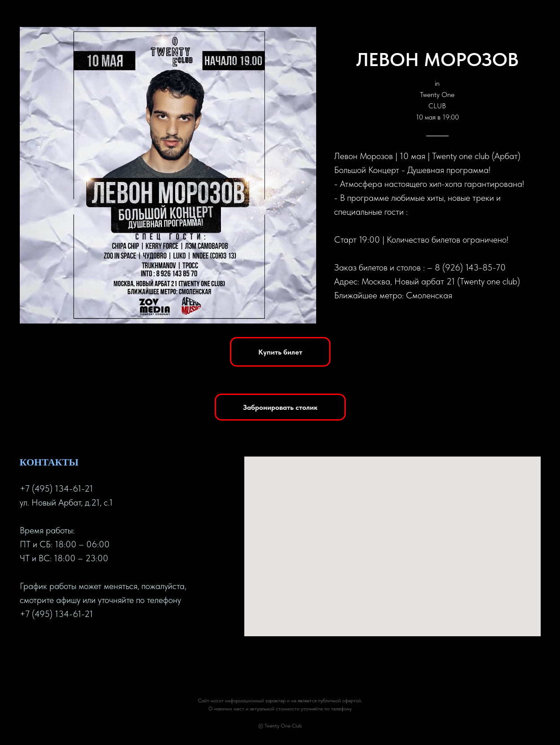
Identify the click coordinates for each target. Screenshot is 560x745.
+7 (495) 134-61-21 (56, 488)
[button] (280, 407)
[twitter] (43, 643)
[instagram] (59, 643)
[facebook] (27, 643)
